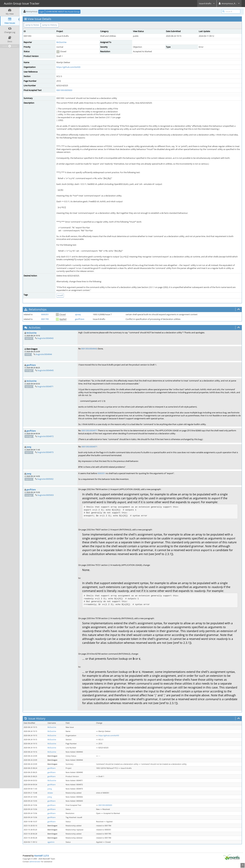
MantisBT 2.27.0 (41, 856)
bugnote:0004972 (46, 436)
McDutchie (61, 42)
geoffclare (80, 319)
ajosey (78, 314)
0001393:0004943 (89, 349)
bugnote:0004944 (44, 354)
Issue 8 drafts (207, 3)
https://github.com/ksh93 (68, 67)
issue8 (60, 295)
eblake (50, 793)
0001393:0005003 (64, 90)
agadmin (51, 842)
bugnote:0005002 (45, 479)
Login (42, 12)
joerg (29, 447)
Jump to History (50, 25)
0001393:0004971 (89, 430)
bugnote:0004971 (45, 386)
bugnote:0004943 (45, 338)
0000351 (45, 314)
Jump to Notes (32, 25)
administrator (35, 862)
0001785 (45, 319)
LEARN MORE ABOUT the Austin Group (63, 12)
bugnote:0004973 (45, 452)
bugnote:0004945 (46, 370)
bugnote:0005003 (46, 495)
